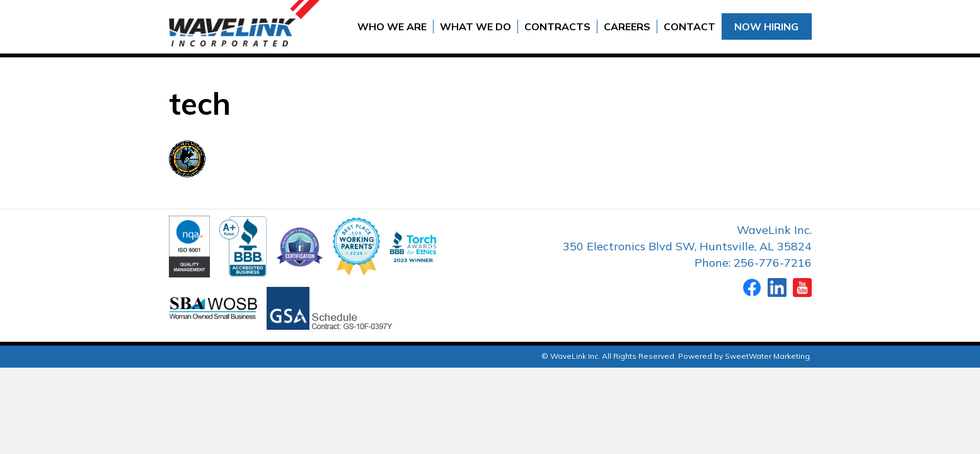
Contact (689, 26)
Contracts (557, 26)
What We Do (476, 26)
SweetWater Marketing (767, 356)
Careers (627, 26)
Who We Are (392, 26)
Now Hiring (766, 26)
